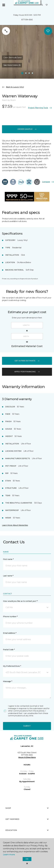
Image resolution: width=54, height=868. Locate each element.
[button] (42, 5)
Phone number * (10, 617)
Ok (27, 859)
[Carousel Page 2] (26, 73)
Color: (12, 58)
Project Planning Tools (40, 108)
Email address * (10, 633)
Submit (27, 726)
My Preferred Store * (12, 666)
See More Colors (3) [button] (12, 65)
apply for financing (27, 372)
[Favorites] (47, 5)
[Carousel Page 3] (29, 73)
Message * (7, 681)
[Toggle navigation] (4, 5)
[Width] (27, 336)
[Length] (27, 325)
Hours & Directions (27, 757)
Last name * (8, 576)
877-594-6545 (27, 20)
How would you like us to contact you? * (20, 601)
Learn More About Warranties (15, 525)
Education (27, 830)
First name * (8, 559)
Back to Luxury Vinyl (13, 87)
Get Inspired (27, 819)
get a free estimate (27, 361)
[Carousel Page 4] (32, 73)
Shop (27, 808)
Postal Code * (9, 650)
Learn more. (9, 855)
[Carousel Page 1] (22, 73)
